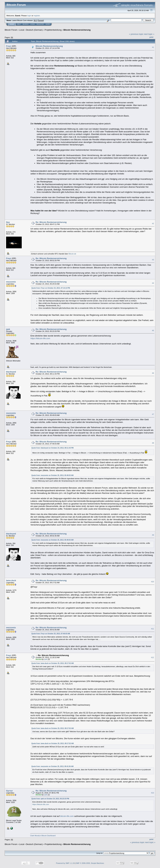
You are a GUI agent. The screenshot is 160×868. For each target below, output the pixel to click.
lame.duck (11, 580)
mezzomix (11, 282)
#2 (153, 224)
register (37, 16)
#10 (152, 582)
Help (19, 24)
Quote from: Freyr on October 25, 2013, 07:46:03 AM (51, 634)
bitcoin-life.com (67, 816)
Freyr (9, 46)
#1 (153, 47)
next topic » (149, 34)
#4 (153, 283)
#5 (153, 331)
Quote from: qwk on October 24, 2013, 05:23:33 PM (50, 799)
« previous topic (136, 34)
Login (32, 24)
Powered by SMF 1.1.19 (65, 863)
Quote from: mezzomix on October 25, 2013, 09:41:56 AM (52, 766)
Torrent (41, 20)
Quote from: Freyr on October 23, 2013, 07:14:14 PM (51, 288)
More (48, 24)
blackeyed (11, 372)
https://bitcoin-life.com (40, 338)
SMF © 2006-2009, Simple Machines (90, 863)
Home (12, 24)
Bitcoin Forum (11, 30)
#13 (152, 793)
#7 (153, 414)
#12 (152, 657)
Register (40, 24)
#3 (153, 260)
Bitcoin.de (72, 254)
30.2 (35, 20)
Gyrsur (9, 791)
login (29, 16)
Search (26, 24)
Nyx (8, 222)
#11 (152, 629)
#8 (153, 443)
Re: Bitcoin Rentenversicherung (51, 222)
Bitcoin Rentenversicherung (77, 30)
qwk (8, 329)
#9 (153, 535)
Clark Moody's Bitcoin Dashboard (43, 836)
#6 (153, 373)
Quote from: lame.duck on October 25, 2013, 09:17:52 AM (52, 663)
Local (22, 30)
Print (151, 37)
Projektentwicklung (53, 30)
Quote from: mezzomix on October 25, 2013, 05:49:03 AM (52, 475)
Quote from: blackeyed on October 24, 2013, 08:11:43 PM (52, 448)
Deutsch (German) (34, 30)
